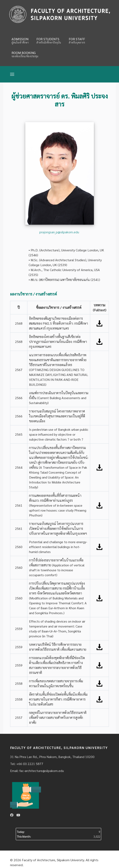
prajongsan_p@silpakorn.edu (59, 232)
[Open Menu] (12, 74)
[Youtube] (18, 815)
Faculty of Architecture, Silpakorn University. (53, 860)
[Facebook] (12, 815)
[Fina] (59, 14)
